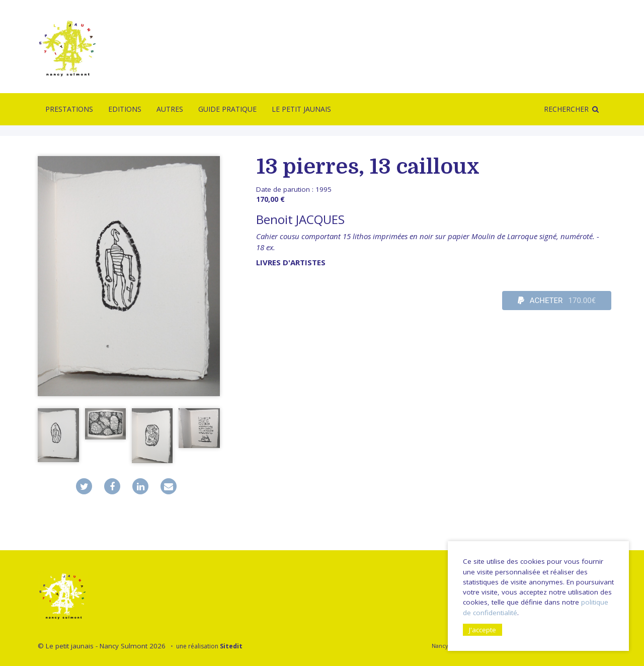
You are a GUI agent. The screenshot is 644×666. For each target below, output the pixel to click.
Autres (170, 109)
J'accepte (482, 630)
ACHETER (557, 301)
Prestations (69, 109)
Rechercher (566, 109)
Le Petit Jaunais (301, 109)
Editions (125, 109)
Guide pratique (227, 109)
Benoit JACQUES (300, 219)
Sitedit (231, 646)
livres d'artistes (291, 262)
